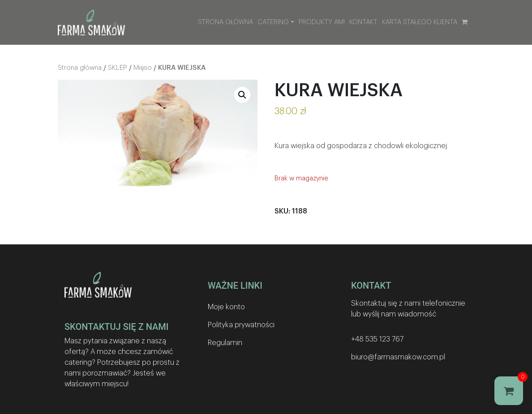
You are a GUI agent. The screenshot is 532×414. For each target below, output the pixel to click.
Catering (273, 22)
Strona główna (225, 22)
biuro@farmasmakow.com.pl (398, 357)
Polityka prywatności (241, 325)
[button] (242, 95)
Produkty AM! (322, 22)
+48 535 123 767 (377, 339)
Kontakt (363, 22)
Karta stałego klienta (420, 22)
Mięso (143, 68)
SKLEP (118, 68)
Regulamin (225, 343)
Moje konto (226, 307)
